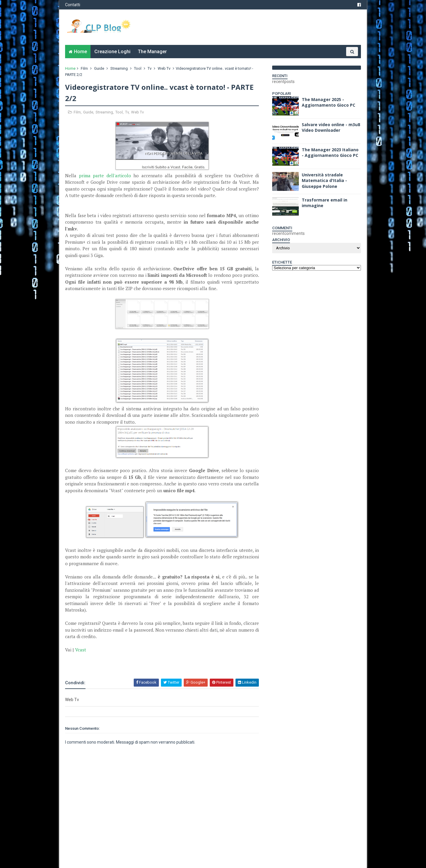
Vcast (81, 650)
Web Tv (164, 68)
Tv (150, 68)
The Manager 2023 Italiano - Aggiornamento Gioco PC (330, 153)
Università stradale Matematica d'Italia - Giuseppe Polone (324, 181)
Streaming (119, 68)
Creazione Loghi (112, 52)
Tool (138, 68)
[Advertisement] (134, 662)
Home (80, 52)
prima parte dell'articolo (105, 175)
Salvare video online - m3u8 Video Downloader (331, 127)
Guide (99, 68)
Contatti (73, 5)
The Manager (152, 52)
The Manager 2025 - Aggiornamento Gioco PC (329, 102)
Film (84, 68)
